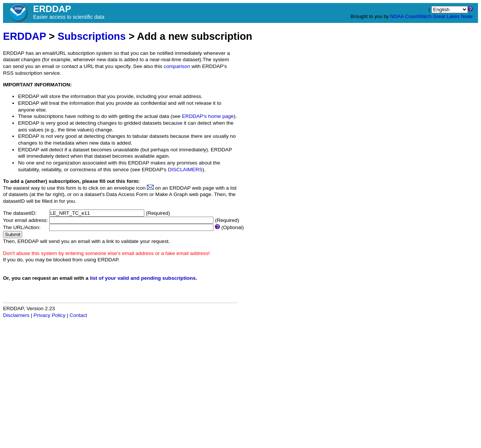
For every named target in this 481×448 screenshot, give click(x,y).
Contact (78, 315)
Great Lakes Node (453, 16)
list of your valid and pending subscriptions (143, 278)
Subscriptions (92, 36)
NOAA (397, 16)
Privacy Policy (49, 315)
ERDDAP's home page (208, 116)
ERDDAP (24, 36)
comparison (177, 66)
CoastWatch (418, 16)
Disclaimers (16, 315)
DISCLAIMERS (185, 170)
